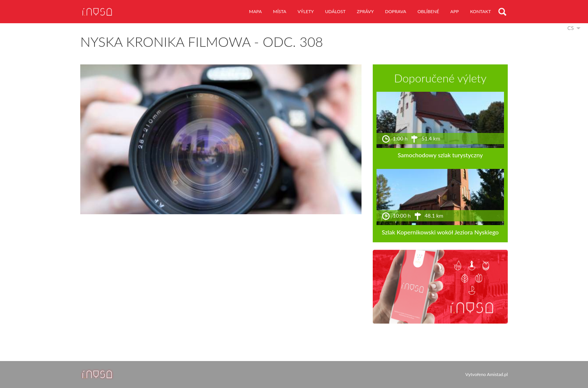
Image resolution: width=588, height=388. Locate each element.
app (455, 11)
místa (280, 11)
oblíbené (428, 11)
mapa (255, 11)
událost (335, 11)
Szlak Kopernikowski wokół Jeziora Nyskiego (440, 232)
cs (571, 28)
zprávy (365, 11)
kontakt (480, 11)
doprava (396, 11)
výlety (305, 11)
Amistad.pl (497, 374)
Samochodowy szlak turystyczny (440, 155)
